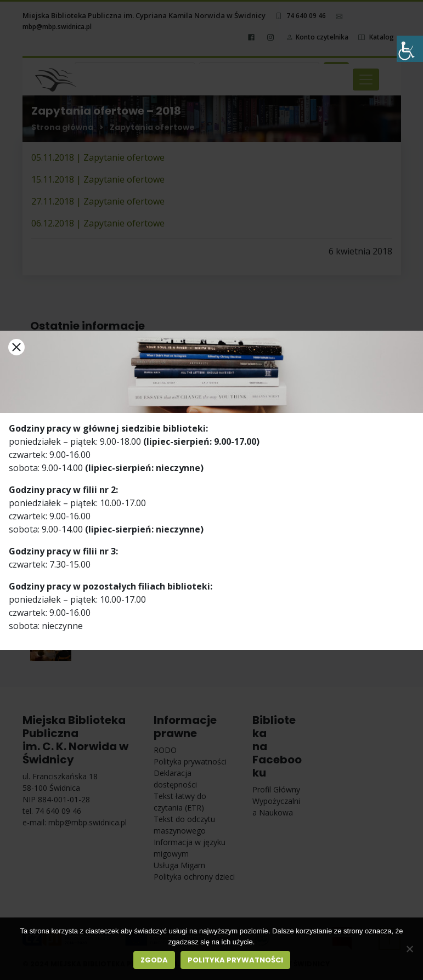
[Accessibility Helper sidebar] (410, 49)
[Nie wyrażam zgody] (409, 949)
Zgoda (154, 960)
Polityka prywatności (235, 960)
